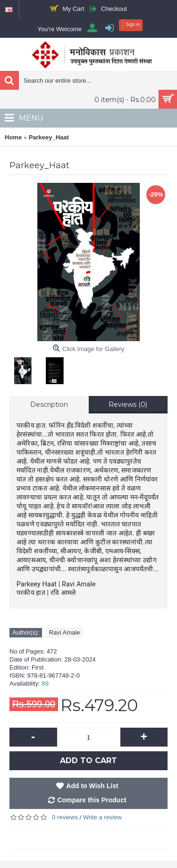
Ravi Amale (65, 632)
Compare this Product (92, 800)
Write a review (102, 817)
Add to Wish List (92, 786)
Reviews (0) (128, 404)
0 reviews (65, 817)
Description (49, 404)
